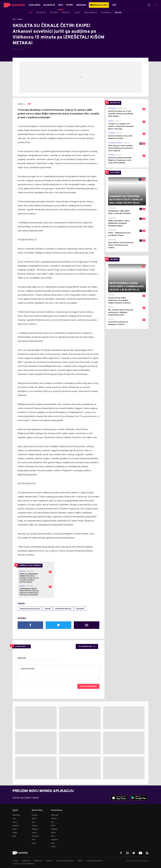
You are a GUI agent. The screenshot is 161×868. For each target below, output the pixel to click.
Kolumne (35, 836)
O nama (15, 861)
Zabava (35, 826)
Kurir (25, 104)
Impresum (38, 861)
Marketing (26, 861)
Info (14, 19)
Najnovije (16, 815)
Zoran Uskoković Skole (30, 609)
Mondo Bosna (57, 810)
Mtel (14, 836)
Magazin (16, 826)
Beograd (80, 609)
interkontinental (63, 609)
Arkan (48, 609)
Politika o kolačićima (65, 861)
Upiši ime (22, 658)
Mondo (15, 810)
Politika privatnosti (95, 861)
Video (15, 833)
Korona (35, 815)
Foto (34, 840)
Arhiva (80, 861)
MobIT (15, 829)
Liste (34, 843)
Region (20, 19)
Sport (15, 822)
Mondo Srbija (37, 810)
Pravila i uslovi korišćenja (23, 864)
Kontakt (49, 861)
